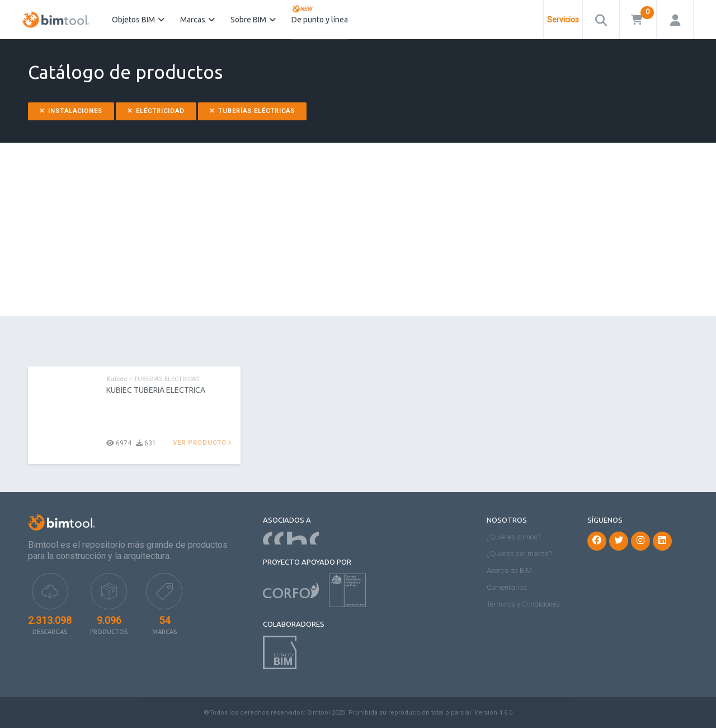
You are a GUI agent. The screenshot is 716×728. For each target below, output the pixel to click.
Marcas (197, 20)
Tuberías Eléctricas (252, 111)
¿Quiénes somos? (514, 537)
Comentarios (507, 587)
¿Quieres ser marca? (519, 554)
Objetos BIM (138, 20)
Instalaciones (71, 111)
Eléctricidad (156, 111)
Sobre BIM (253, 20)
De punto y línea (320, 13)
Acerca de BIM (509, 570)
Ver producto (202, 443)
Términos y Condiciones (523, 604)
